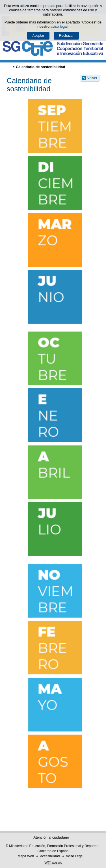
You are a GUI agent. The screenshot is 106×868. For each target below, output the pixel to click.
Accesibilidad (50, 856)
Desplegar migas (7, 67)
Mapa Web (26, 856)
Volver (92, 78)
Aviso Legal (75, 856)
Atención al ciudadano (51, 837)
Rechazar (66, 36)
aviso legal (59, 26)
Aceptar (38, 36)
